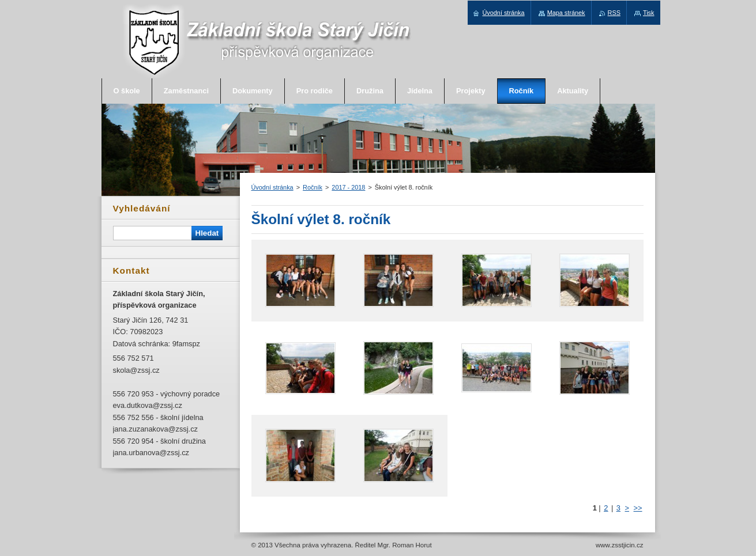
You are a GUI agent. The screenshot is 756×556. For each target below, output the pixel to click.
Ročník (313, 187)
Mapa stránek (566, 13)
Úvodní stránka (272, 187)
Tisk (649, 13)
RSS (614, 13)
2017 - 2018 (348, 187)
